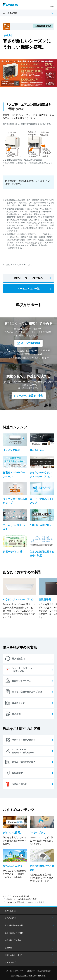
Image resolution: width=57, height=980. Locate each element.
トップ (6, 896)
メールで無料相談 (28, 343)
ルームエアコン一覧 (29, 289)
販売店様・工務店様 (13, 940)
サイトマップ (10, 962)
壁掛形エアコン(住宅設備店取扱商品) (22, 899)
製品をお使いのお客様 (14, 933)
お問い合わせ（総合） (14, 955)
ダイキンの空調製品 (21, 896)
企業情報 (8, 948)
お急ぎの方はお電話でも (28, 351)
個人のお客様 (10, 911)
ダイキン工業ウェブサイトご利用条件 (20, 971)
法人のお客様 (10, 918)
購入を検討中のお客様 (14, 925)
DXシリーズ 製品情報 (15, 902)
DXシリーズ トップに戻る (28, 278)
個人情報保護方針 (44, 971)
